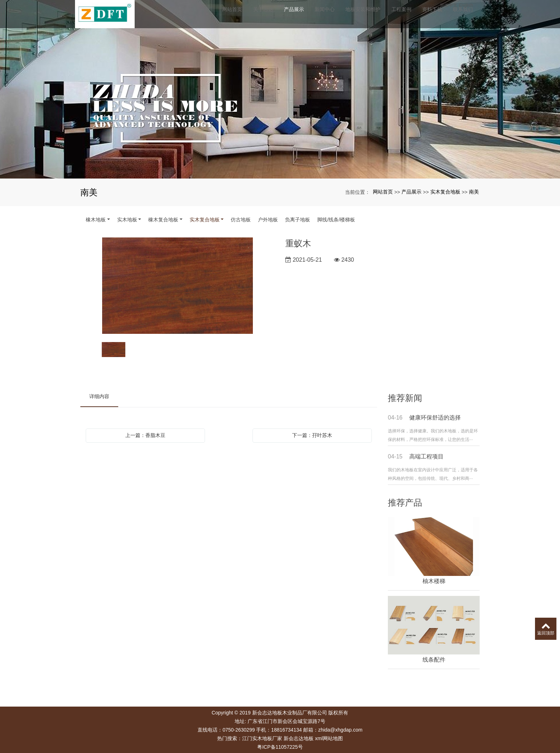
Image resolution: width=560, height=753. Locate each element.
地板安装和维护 (372, 16)
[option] (177, 286)
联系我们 (475, 16)
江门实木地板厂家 (262, 738)
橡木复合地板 (163, 220)
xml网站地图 (329, 738)
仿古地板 (241, 220)
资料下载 (443, 16)
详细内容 (99, 396)
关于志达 (269, 16)
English (478, 5)
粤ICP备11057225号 (280, 747)
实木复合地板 (445, 192)
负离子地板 (297, 220)
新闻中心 (332, 16)
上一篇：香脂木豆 (145, 435)
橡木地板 (96, 220)
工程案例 (411, 16)
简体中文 (461, 5)
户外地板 (268, 220)
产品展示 (300, 16)
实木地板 (127, 220)
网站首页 (237, 16)
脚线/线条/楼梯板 (336, 220)
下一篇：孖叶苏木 (312, 435)
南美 (474, 192)
